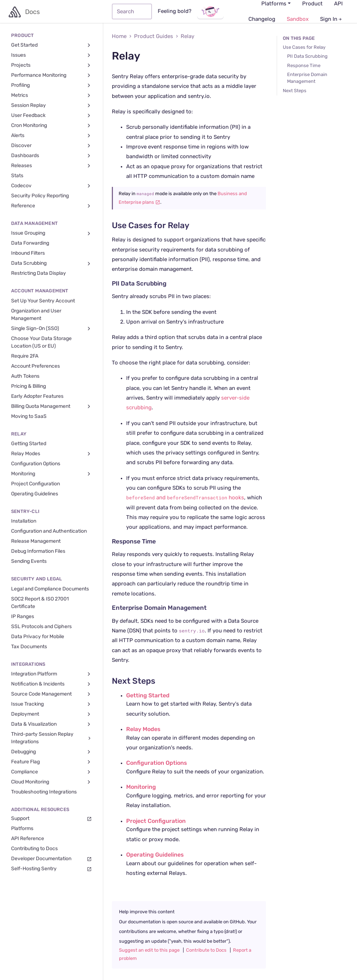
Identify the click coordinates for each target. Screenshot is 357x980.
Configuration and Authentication (49, 531)
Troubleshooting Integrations (44, 792)
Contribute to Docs (206, 950)
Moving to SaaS (29, 416)
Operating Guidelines (35, 494)
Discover (51, 146)
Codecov (51, 186)
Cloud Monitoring (51, 782)
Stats (17, 176)
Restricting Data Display (39, 273)
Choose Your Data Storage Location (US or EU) (41, 342)
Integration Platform (51, 674)
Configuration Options (36, 464)
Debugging (51, 752)
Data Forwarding (30, 243)
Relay (187, 36)
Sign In (331, 19)
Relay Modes (51, 454)
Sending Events (29, 561)
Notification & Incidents (51, 684)
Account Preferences (35, 366)
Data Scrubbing (51, 263)
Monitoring (51, 474)
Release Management (36, 541)
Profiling (51, 86)
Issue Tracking (51, 704)
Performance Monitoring (51, 76)
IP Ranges (23, 617)
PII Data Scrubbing (139, 284)
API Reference (28, 839)
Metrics (51, 96)
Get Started (51, 45)
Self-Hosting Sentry (51, 869)
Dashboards (51, 156)
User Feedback (51, 116)
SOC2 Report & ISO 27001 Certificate (40, 603)
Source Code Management (51, 694)
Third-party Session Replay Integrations (52, 738)
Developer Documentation (51, 859)
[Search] (132, 11)
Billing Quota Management (51, 407)
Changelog (262, 19)
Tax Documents (29, 647)
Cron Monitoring (51, 126)
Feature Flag (51, 762)
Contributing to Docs (34, 849)
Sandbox (298, 19)
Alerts (51, 136)
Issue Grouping (51, 233)
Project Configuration (35, 484)
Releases (51, 166)
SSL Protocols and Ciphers (41, 627)
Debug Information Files (38, 551)
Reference (51, 206)
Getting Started (29, 444)
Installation (24, 521)
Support (51, 819)
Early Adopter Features (37, 396)
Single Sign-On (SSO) (51, 329)
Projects (51, 65)
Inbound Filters (28, 253)
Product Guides (154, 36)
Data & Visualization (51, 724)
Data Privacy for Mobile (38, 637)
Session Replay (51, 106)
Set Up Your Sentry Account (43, 301)
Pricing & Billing (28, 386)
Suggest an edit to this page (149, 950)
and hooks (185, 498)
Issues (51, 55)
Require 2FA (25, 356)
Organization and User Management (36, 315)
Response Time (134, 542)
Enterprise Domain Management (159, 608)
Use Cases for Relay (151, 226)
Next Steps (134, 681)
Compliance (51, 772)
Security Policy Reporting (40, 196)
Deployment (51, 714)
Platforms (22, 829)
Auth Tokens (25, 376)
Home (119, 36)
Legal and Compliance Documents (50, 589)
